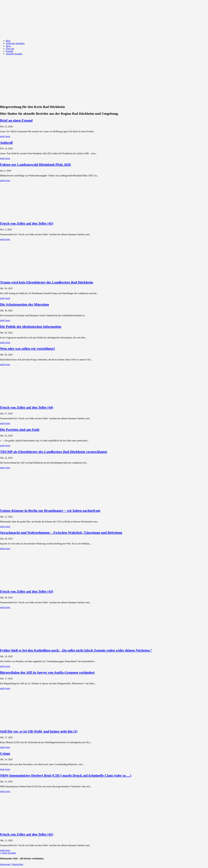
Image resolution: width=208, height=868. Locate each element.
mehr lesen (5, 136)
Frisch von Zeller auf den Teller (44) (27, 407)
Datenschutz (18, 864)
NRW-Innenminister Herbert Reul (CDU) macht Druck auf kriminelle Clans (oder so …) (66, 775)
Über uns (10, 49)
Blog (8, 41)
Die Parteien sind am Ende (20, 430)
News (8, 46)
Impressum (5, 864)
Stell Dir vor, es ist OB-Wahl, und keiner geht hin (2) (39, 731)
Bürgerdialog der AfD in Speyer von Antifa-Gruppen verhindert (47, 672)
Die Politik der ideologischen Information (31, 327)
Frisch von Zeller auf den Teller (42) (27, 834)
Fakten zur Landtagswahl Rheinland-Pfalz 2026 (35, 164)
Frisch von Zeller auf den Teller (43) (27, 591)
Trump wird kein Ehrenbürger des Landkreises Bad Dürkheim (47, 282)
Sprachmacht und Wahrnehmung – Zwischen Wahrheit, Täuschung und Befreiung (61, 533)
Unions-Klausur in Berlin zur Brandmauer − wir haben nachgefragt (50, 511)
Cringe (5, 753)
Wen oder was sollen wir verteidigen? (28, 349)
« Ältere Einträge (8, 853)
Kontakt (10, 51)
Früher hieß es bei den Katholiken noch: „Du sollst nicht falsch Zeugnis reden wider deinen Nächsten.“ (76, 650)
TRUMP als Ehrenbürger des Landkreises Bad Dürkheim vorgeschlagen (54, 452)
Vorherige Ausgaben (15, 43)
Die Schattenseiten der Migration (24, 304)
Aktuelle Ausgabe (14, 54)
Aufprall (6, 142)
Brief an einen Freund (16, 120)
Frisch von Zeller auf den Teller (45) (27, 223)
